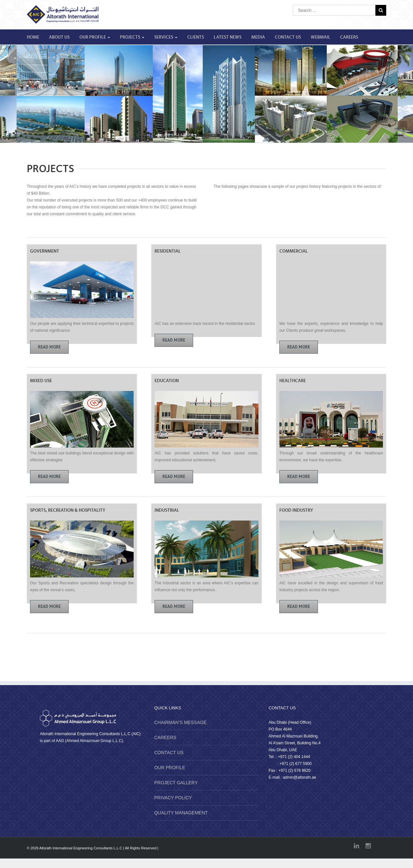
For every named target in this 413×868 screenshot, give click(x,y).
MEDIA (258, 37)
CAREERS (349, 37)
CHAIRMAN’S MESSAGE (180, 722)
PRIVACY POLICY (173, 798)
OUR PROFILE (95, 37)
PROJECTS (132, 37)
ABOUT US (59, 37)
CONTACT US (288, 37)
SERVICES (166, 37)
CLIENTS (196, 37)
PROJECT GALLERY (176, 783)
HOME (33, 37)
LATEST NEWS (228, 37)
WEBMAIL (321, 37)
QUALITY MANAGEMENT (181, 813)
